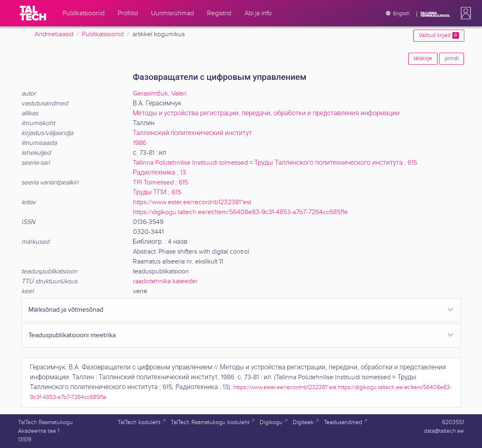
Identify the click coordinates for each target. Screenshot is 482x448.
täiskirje (423, 58)
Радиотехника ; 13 (160, 173)
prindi (452, 58)
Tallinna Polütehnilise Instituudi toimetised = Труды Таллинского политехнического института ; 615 (275, 163)
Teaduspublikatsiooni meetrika (72, 335)
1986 (140, 143)
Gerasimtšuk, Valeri (160, 94)
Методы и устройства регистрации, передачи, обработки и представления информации (266, 113)
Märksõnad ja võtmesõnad (66, 310)
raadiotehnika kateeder (165, 281)
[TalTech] (33, 13)
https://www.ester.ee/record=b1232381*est (192, 202)
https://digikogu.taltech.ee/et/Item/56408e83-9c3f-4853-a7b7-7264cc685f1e (240, 212)
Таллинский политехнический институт (193, 133)
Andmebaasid (54, 34)
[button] (464, 13)
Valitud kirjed (439, 35)
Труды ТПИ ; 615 (157, 192)
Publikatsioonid (103, 34)
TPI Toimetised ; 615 (161, 183)
